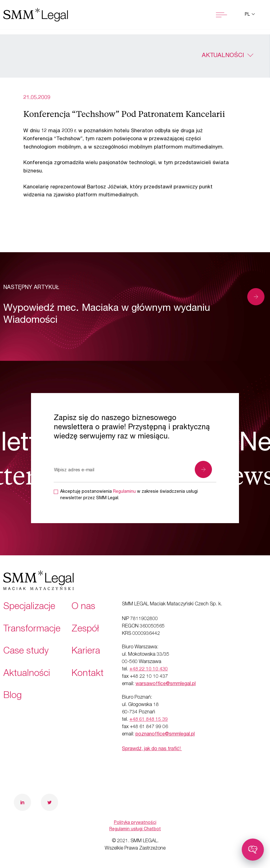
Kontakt (88, 674)
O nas (83, 607)
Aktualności (223, 56)
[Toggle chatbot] (253, 850)
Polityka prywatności (135, 823)
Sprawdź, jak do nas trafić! (152, 749)
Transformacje (32, 630)
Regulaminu (124, 492)
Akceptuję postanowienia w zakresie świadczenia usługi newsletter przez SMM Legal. (129, 495)
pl (248, 15)
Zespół (85, 630)
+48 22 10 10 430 (149, 669)
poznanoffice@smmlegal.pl (165, 735)
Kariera (86, 652)
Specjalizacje (29, 607)
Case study (26, 652)
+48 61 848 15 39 (149, 720)
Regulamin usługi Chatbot (135, 829)
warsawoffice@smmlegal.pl (166, 684)
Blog (13, 696)
